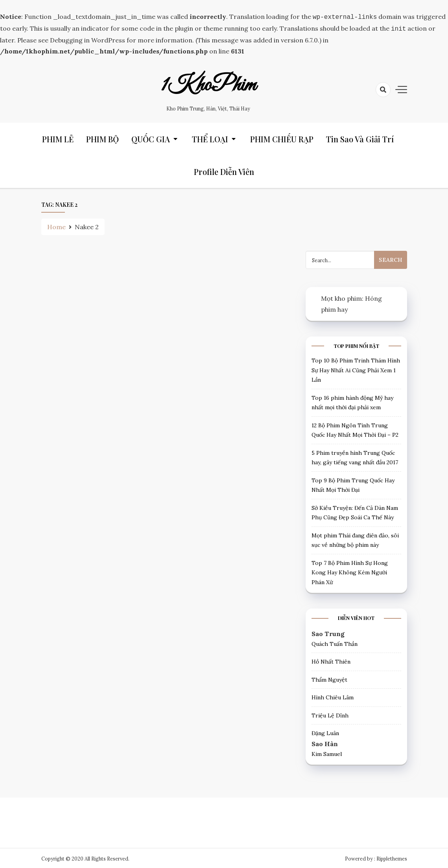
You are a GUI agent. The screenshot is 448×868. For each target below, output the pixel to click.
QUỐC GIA (151, 137)
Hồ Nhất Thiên (331, 660)
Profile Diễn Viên (224, 170)
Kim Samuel (327, 752)
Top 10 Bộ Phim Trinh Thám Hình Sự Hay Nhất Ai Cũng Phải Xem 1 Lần (356, 369)
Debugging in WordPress (88, 39)
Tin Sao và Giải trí (360, 137)
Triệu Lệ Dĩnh (330, 714)
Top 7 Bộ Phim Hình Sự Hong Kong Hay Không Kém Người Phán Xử (350, 571)
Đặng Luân (325, 732)
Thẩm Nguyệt (329, 678)
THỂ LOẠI (210, 137)
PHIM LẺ (58, 137)
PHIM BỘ (102, 137)
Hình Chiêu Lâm (333, 696)
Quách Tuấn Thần (335, 642)
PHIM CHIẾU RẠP (282, 137)
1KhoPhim (208, 84)
